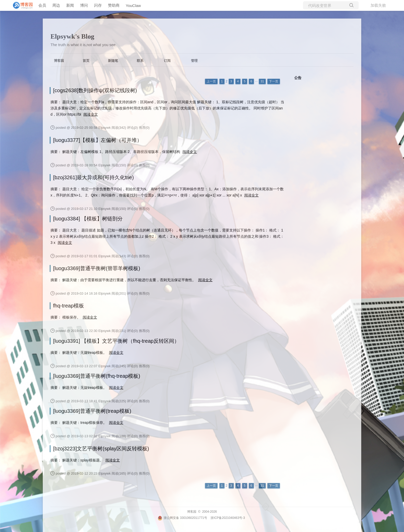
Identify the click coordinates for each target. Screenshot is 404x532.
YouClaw (133, 6)
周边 (56, 5)
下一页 (274, 81)
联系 (140, 61)
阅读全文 (91, 114)
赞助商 (114, 5)
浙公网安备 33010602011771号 (182, 518)
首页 (86, 61)
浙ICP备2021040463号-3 (228, 518)
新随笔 (113, 61)
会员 (42, 5)
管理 (194, 61)
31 (262, 81)
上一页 (211, 81)
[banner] (21, 5)
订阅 (167, 61)
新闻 (70, 5)
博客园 (59, 61)
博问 (84, 5)
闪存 (98, 5)
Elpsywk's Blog (72, 36)
